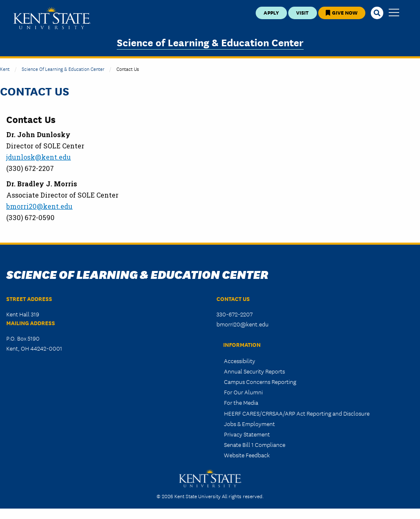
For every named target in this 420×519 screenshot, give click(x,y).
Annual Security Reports (254, 371)
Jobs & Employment (249, 424)
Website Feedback (247, 455)
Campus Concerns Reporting (260, 381)
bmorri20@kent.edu (39, 206)
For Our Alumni (243, 392)
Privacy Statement (247, 434)
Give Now (342, 12)
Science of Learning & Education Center (210, 42)
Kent (5, 69)
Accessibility (240, 361)
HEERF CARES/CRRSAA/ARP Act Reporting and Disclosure (297, 413)
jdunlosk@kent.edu (39, 157)
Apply (271, 12)
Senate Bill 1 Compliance (255, 444)
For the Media (241, 402)
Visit (302, 12)
